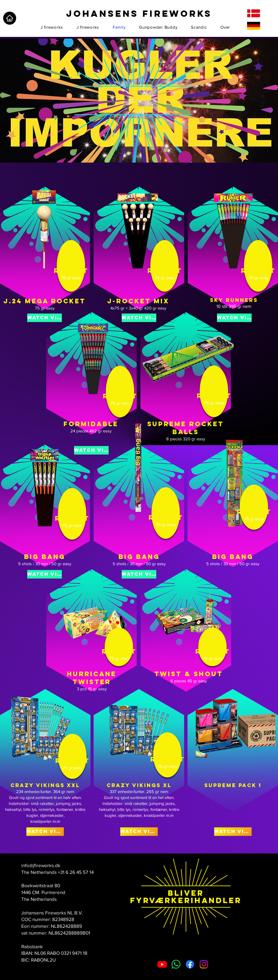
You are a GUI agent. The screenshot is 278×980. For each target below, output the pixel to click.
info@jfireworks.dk (41, 865)
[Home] (10, 18)
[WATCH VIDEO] (45, 318)
